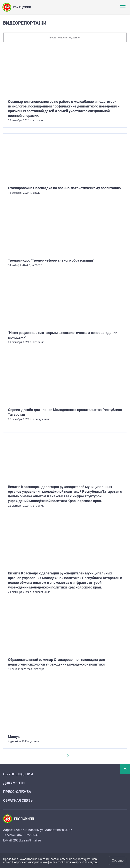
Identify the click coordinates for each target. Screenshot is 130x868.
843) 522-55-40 (29, 835)
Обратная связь (18, 800)
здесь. (94, 862)
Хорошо (118, 860)
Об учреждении (18, 774)
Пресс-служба (17, 792)
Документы (14, 783)
